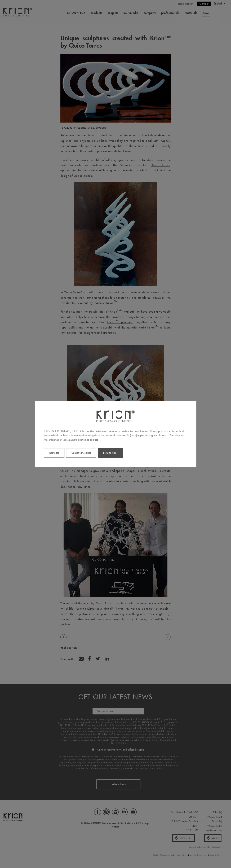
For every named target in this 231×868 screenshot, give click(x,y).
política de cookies (88, 440)
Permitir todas (110, 453)
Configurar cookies (81, 453)
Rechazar (54, 453)
